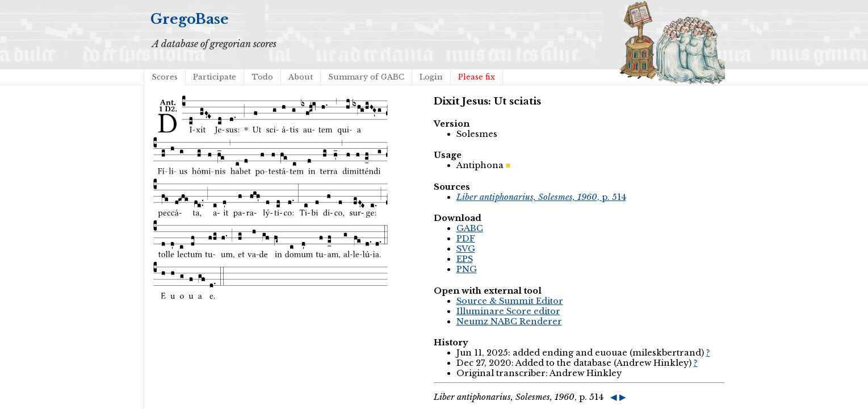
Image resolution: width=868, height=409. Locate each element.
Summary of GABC (366, 77)
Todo (262, 77)
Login (431, 77)
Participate (215, 77)
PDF (466, 239)
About (301, 77)
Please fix (477, 77)
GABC (470, 228)
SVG (466, 249)
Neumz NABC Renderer (509, 322)
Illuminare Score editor (508, 311)
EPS (465, 259)
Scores (165, 77)
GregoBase (190, 19)
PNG (467, 269)
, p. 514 (541, 197)
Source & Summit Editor (510, 301)
